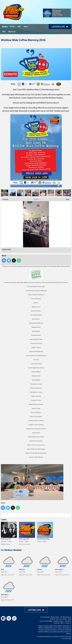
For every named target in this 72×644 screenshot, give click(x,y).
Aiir (70, 638)
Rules (69, 619)
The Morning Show (66, 617)
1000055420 (28, 193)
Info (19, 26)
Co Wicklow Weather (11, 550)
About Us (12, 32)
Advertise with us (59, 621)
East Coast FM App (61, 619)
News (26, 26)
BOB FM (53, 619)
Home (5, 26)
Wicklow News (55, 617)
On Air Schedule (45, 617)
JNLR (62, 623)
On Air (12, 26)
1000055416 (20, 193)
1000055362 (13, 193)
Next (67, 199)
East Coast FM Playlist (46, 621)
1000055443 (43, 193)
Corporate (57, 623)
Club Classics (57, 13)
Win (4, 32)
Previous (5, 199)
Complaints (68, 621)
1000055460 (66, 193)
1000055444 (51, 193)
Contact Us (68, 623)
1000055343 (5, 193)
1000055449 (58, 193)
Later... (4, 520)
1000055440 (36, 193)
